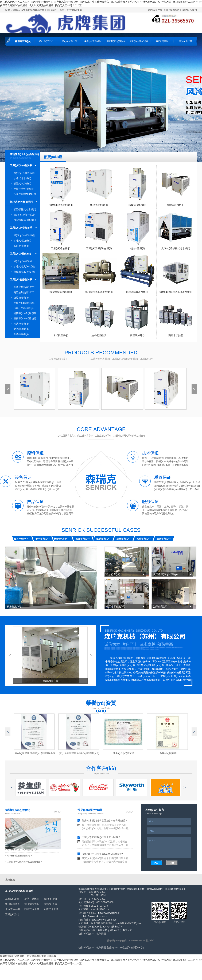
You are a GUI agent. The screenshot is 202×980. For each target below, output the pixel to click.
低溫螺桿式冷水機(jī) (25, 209)
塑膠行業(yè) (164, 539)
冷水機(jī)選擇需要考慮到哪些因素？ (24, 843)
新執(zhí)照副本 (168, 753)
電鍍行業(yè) (144, 539)
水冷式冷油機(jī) (22, 241)
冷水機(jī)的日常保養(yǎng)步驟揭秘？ (103, 854)
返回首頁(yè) (155, 10)
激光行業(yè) (83, 539)
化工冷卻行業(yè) (116, 607)
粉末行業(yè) (43, 539)
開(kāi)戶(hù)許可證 (124, 753)
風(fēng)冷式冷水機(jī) (61, 205)
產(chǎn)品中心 (46, 41)
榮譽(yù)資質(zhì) (93, 41)
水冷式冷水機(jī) (22, 178)
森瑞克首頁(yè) (23, 41)
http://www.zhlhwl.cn (109, 913)
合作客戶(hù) (101, 768)
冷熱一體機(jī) (137, 248)
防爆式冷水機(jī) (137, 205)
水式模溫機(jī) (21, 324)
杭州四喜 (101, 947)
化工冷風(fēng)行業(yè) (23, 539)
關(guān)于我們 (69, 41)
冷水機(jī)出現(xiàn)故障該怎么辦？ (23, 850)
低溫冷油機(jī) (21, 246)
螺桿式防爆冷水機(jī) (137, 292)
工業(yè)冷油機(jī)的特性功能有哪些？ (25, 862)
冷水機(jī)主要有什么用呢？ (20, 856)
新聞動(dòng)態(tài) (116, 41)
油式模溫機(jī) (21, 329)
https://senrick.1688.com (104, 920)
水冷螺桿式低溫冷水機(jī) (99, 292)
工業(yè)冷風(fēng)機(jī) (99, 248)
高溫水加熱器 (176, 335)
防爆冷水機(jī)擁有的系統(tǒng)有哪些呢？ (105, 820)
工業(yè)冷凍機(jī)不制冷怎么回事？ (101, 837)
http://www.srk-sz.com (95, 916)
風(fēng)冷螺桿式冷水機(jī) (176, 248)
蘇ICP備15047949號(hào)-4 (107, 927)
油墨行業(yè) (124, 539)
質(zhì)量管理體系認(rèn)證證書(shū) (79, 753)
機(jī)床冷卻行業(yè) (63, 539)
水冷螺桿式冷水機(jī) (25, 220)
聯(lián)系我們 (189, 10)
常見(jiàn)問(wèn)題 (139, 41)
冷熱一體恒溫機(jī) (24, 189)
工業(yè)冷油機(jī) (61, 248)
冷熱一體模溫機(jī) (24, 308)
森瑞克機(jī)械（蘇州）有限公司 (115, 930)
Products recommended (101, 352)
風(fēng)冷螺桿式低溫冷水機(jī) (176, 292)
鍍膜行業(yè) (104, 539)
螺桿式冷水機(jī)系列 (21, 202)
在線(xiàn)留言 (172, 10)
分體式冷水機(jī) (176, 205)
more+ (57, 812)
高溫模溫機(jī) (21, 334)
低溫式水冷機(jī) (22, 184)
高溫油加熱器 (137, 335)
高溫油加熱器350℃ (24, 292)
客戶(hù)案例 (162, 41)
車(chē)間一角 (50, 681)
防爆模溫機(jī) (21, 298)
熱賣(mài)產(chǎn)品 (53, 159)
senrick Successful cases (101, 530)
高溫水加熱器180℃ (24, 287)
